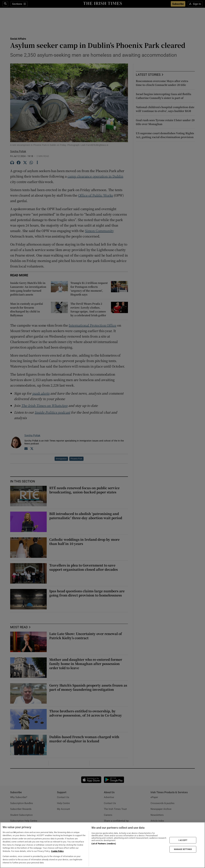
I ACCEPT (183, 840)
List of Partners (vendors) (104, 844)
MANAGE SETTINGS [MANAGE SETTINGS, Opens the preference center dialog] (183, 849)
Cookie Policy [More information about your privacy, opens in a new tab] (57, 851)
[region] (102, 845)
